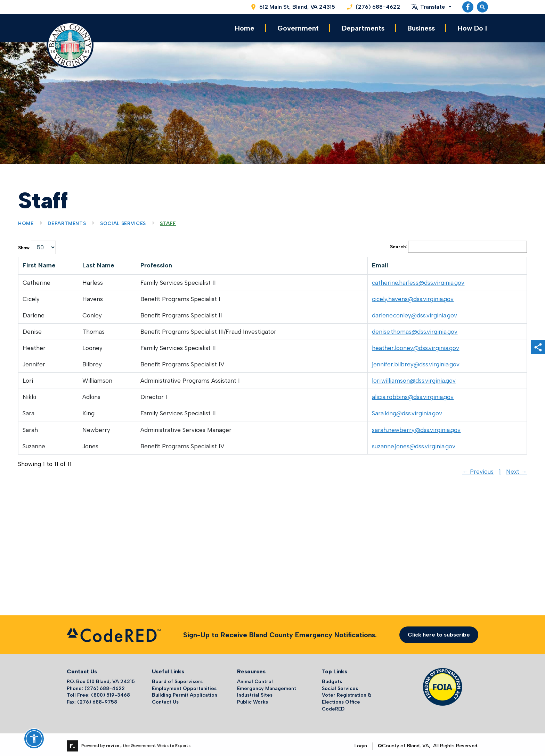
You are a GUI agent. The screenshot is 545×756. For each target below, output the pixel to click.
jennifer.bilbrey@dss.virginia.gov (416, 362)
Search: (458, 244)
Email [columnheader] (380, 263)
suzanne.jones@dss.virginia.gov (414, 444)
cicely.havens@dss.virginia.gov (413, 297)
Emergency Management (267, 686)
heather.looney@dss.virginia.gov (416, 346)
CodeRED (333, 707)
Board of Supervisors (177, 679)
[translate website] (431, 7)
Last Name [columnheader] (98, 263)
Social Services (123, 221)
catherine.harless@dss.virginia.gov (418, 280)
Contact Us (165, 700)
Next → (516, 469)
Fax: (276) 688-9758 (92, 700)
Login (361, 743)
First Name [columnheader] (39, 263)
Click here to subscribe (439, 632)
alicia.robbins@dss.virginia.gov (413, 394)
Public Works (253, 700)
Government (298, 27)
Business (421, 27)
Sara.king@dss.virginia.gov (407, 411)
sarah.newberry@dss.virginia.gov (416, 427)
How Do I (472, 27)
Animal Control (255, 679)
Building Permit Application (185, 693)
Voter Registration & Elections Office (347, 696)
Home (245, 27)
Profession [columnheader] (156, 263)
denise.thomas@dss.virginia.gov (415, 329)
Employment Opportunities (184, 686)
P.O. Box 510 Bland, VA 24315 (101, 679)
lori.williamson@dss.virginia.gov (414, 378)
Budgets (332, 679)
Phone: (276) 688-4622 (96, 686)
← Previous (478, 469)
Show (37, 245)
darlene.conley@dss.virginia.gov (414, 313)
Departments (363, 27)
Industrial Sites (255, 693)
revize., (114, 743)
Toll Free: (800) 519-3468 (98, 693)
